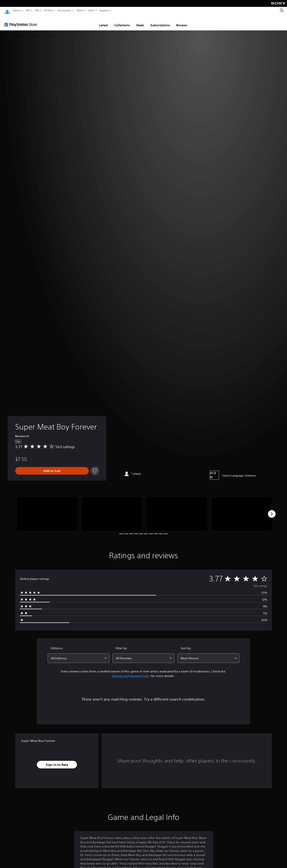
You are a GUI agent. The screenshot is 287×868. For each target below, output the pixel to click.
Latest (104, 21)
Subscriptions (160, 21)
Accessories (64, 10)
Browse (182, 21)
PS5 (28, 10)
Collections (122, 21)
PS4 (37, 10)
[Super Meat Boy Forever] (47, 510)
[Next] (272, 510)
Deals (140, 21)
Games (17, 10)
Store (91, 10)
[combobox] (79, 655)
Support (104, 10)
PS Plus (48, 10)
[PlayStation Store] (22, 21)
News (80, 10)
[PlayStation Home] (7, 11)
